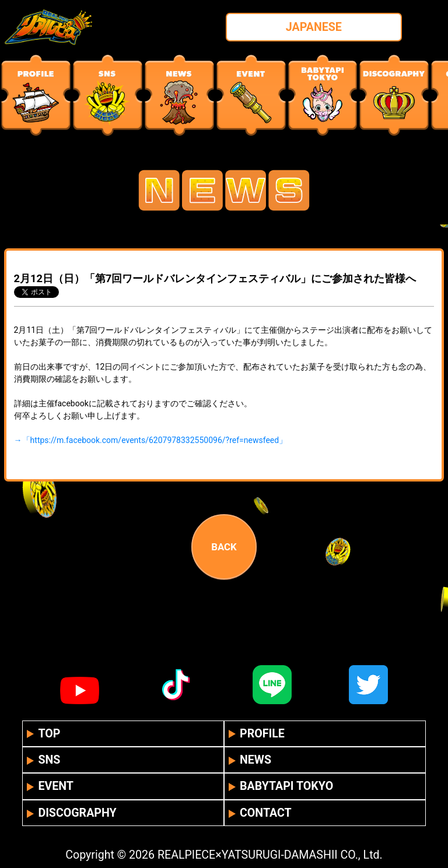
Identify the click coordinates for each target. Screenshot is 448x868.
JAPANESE (314, 27)
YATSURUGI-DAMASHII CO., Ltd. (302, 855)
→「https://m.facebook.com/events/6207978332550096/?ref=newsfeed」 (151, 440)
